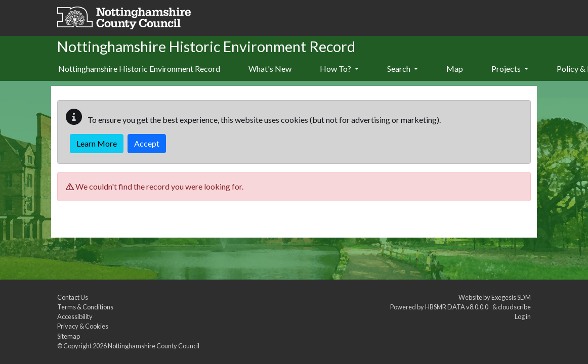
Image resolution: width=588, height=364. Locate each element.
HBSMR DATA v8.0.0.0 (458, 307)
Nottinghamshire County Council (154, 346)
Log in (523, 316)
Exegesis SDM (511, 297)
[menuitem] (270, 69)
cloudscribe (514, 307)
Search (403, 69)
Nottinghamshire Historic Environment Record (139, 69)
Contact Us (73, 297)
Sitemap (69, 336)
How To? (339, 69)
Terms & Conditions (85, 307)
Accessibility (75, 316)
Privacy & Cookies (83, 326)
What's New (270, 69)
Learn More (97, 143)
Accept (147, 143)
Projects (510, 69)
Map (455, 69)
